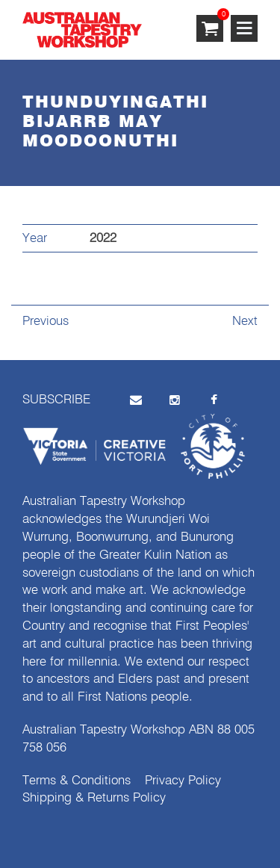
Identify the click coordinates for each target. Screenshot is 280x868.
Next (245, 322)
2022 (103, 239)
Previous (46, 322)
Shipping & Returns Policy (94, 798)
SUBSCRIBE (56, 400)
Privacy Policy (183, 781)
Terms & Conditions (77, 781)
